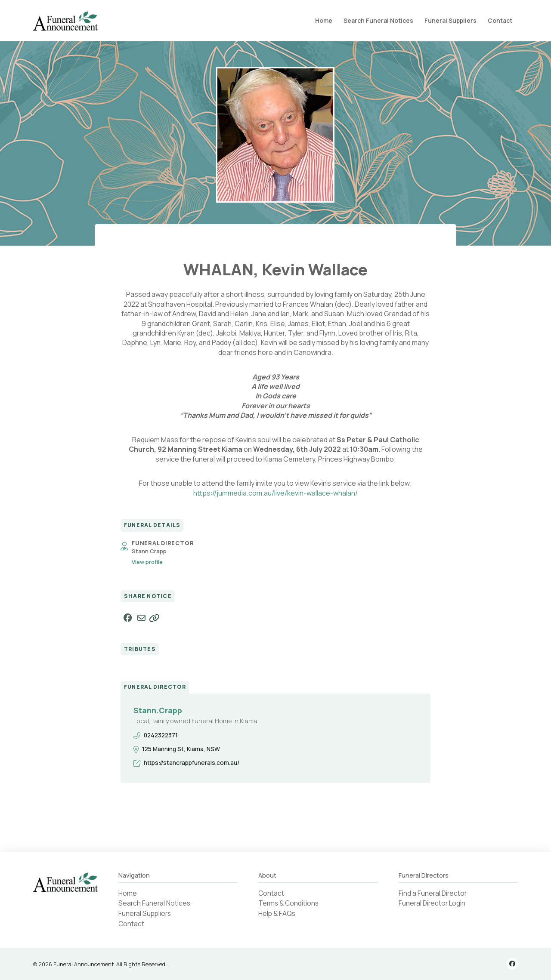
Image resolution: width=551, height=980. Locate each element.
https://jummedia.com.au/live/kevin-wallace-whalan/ (275, 493)
